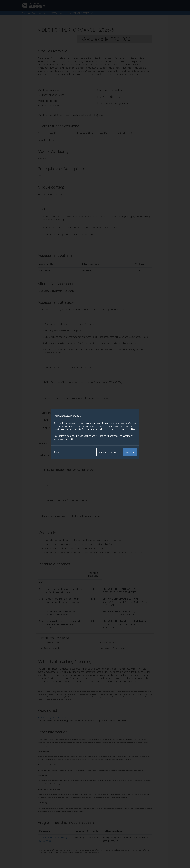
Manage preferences (108, 452)
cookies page (65, 439)
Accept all (130, 452)
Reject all (58, 452)
